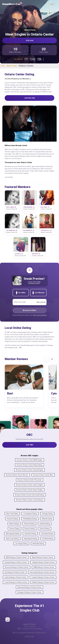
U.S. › (4, 66)
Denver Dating (14, 529)
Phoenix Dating (29, 524)
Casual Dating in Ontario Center (16, 562)
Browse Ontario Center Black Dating (29, 465)
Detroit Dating (45, 529)
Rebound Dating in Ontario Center (29, 587)
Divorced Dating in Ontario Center (17, 567)
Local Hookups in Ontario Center (16, 582)
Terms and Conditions (40, 315)
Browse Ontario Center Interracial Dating (30, 495)
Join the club (30, 98)
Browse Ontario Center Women (17, 475)
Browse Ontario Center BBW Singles (30, 460)
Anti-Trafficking (36, 629)
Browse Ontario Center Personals (30, 480)
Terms (26, 626)
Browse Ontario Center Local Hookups (30, 500)
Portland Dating (48, 539)
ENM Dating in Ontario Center (44, 567)
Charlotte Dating (30, 534)
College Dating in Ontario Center (43, 562)
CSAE (19, 629)
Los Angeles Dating (30, 514)
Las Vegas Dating (21, 544)
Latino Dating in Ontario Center (16, 577)
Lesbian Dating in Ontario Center (43, 577)
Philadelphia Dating (30, 519)
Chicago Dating (47, 514)
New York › (13, 66)
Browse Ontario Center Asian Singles (30, 490)
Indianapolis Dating (30, 539)
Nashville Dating (38, 544)
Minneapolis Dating (13, 534)
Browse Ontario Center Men (43, 475)
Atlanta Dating (47, 519)
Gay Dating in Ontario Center (15, 572)
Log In (52, 4)
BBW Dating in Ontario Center (16, 557)
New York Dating (12, 514)
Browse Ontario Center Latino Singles (29, 485)
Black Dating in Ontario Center (43, 557)
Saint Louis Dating (12, 539)
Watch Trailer (29, 30)
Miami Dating (14, 524)
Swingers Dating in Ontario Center (29, 592)
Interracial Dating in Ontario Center (42, 572)
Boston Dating (30, 529)
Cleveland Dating (47, 534)
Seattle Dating (45, 524)
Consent (26, 629)
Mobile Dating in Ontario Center (43, 582)
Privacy (33, 626)
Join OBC (30, 445)
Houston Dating (12, 519)
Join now (29, 40)
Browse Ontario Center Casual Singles (29, 470)
